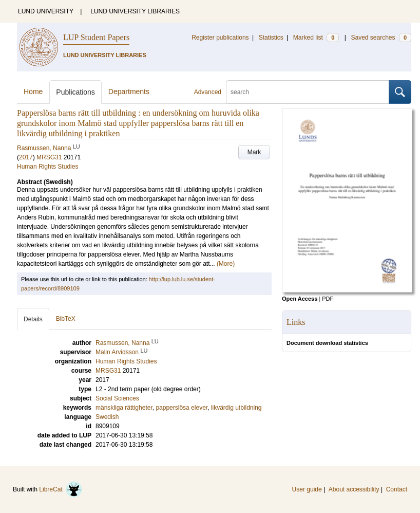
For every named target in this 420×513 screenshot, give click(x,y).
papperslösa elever (182, 408)
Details (33, 319)
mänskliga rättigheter (124, 408)
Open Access (300, 299)
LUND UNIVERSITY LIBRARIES (135, 11)
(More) (226, 264)
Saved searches (381, 38)
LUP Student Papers (96, 37)
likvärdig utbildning (236, 408)
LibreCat (61, 489)
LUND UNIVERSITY (46, 11)
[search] (308, 92)
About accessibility (354, 489)
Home (33, 91)
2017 (26, 157)
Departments (129, 91)
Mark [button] (254, 152)
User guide (307, 489)
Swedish (107, 417)
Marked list (316, 38)
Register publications (220, 38)
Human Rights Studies (47, 167)
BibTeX (66, 319)
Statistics (271, 38)
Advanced (208, 92)
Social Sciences (117, 398)
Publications (75, 92)
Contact (397, 489)
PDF (328, 299)
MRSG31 (49, 157)
